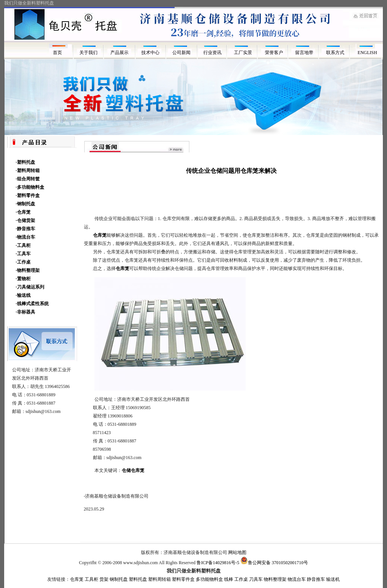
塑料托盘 (138, 579)
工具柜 (91, 579)
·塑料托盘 (26, 162)
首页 (57, 53)
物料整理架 (275, 579)
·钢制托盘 (26, 204)
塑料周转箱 (159, 579)
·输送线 (23, 295)
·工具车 (23, 254)
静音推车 (316, 579)
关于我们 (88, 53)
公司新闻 (181, 53)
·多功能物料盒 (30, 187)
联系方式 (336, 53)
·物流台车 (26, 237)
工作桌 (241, 579)
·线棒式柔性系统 (32, 304)
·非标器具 (26, 312)
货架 (104, 579)
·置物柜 (23, 279)
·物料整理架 (28, 270)
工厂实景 (244, 53)
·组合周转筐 (28, 179)
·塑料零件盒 (28, 195)
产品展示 (119, 53)
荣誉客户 (275, 53)
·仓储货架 (26, 220)
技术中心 (150, 53)
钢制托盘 (119, 579)
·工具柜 (23, 245)
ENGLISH (367, 53)
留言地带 (305, 53)
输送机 (333, 579)
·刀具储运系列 (30, 287)
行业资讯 (212, 53)
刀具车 (256, 579)
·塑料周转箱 (28, 171)
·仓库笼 (23, 212)
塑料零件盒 (183, 579)
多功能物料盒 (209, 579)
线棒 (229, 579)
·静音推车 (26, 229)
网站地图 (237, 552)
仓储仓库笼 (133, 470)
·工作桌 (23, 262)
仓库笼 (77, 579)
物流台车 (297, 579)
